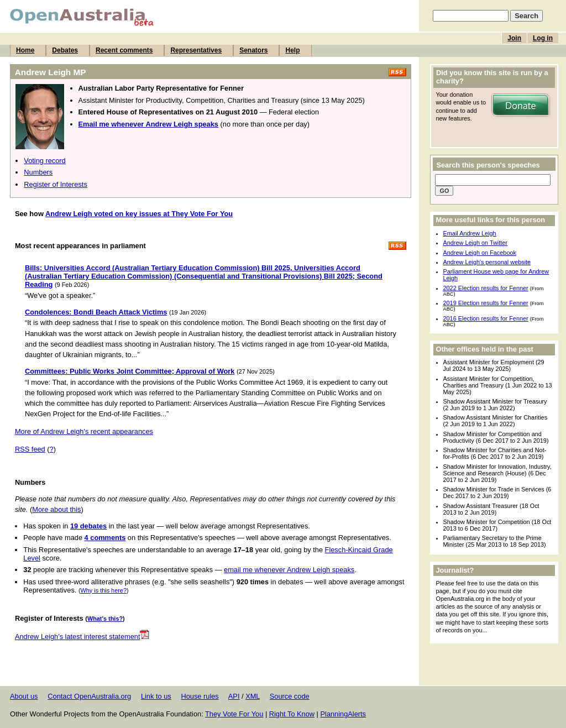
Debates (65, 50)
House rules (200, 696)
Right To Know (292, 714)
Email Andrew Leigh (470, 233)
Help (292, 50)
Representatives (196, 50)
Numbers (38, 172)
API (234, 696)
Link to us (156, 696)
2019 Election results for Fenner (486, 303)
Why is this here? (104, 590)
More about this (56, 509)
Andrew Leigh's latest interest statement (82, 637)
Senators (253, 50)
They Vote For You (234, 714)
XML (253, 696)
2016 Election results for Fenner (486, 318)
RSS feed (30, 449)
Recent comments (124, 50)
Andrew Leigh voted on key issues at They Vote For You (139, 214)
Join (514, 38)
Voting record (44, 161)
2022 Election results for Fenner (486, 288)
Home (25, 50)
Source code (290, 696)
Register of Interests (56, 184)
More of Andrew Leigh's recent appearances (84, 431)
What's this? (105, 619)
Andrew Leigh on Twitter (475, 243)
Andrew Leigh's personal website (487, 262)
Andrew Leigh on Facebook (480, 253)
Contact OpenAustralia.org (89, 696)
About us (24, 696)
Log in (543, 38)
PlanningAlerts (344, 714)
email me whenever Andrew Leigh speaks (289, 570)
